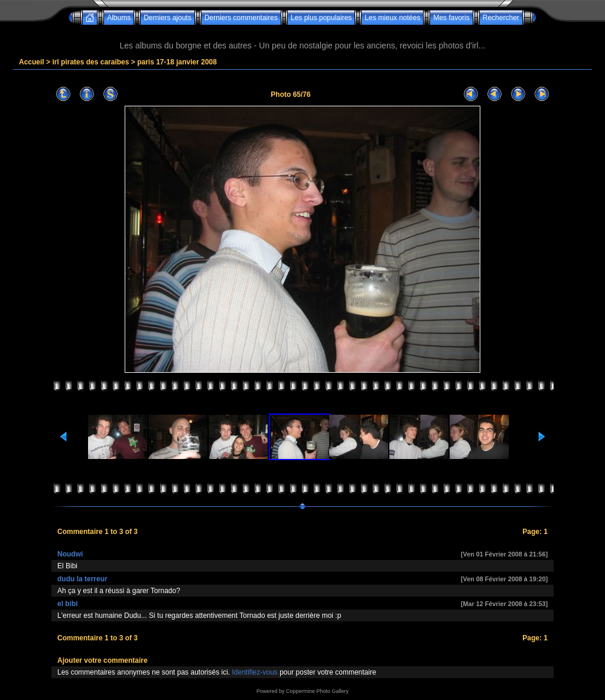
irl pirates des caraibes (90, 62)
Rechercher (501, 18)
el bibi (68, 604)
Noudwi (70, 554)
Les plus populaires (321, 18)
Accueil (32, 62)
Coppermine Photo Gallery (317, 691)
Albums (119, 18)
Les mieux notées (392, 18)
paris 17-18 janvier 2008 (177, 62)
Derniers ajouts (167, 18)
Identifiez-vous (254, 672)
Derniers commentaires (241, 18)
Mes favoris (451, 18)
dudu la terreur (82, 579)
